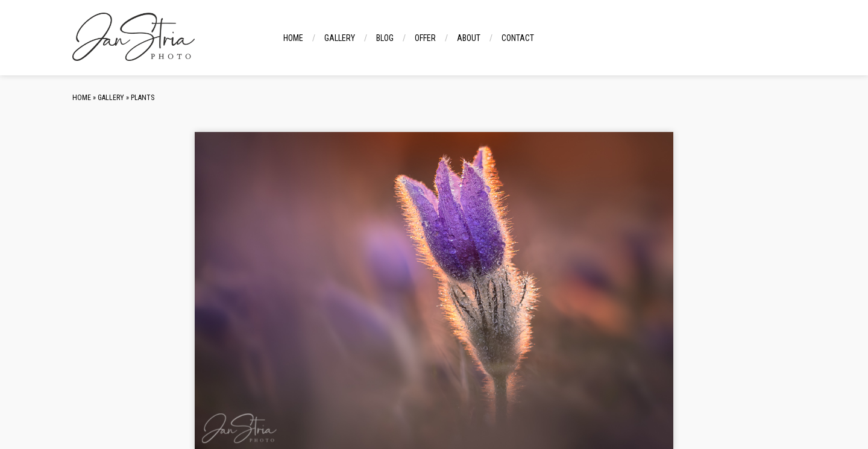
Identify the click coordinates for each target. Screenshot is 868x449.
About (469, 38)
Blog (385, 38)
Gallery (340, 38)
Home (293, 38)
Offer (425, 38)
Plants (143, 98)
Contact (518, 38)
